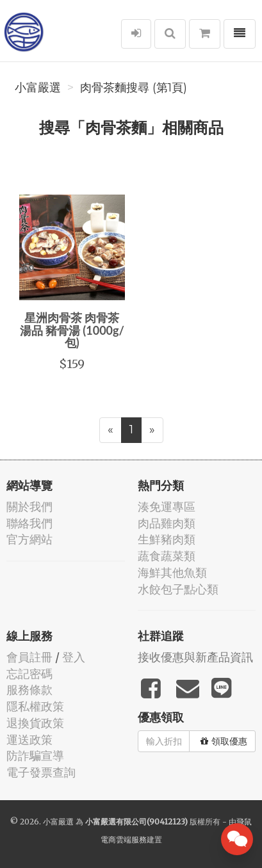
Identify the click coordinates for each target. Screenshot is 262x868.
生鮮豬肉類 (167, 539)
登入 (74, 657)
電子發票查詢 (41, 772)
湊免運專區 (167, 507)
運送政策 (29, 740)
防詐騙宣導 (35, 756)
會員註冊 (29, 657)
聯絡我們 (29, 523)
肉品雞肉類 (167, 523)
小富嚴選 (38, 88)
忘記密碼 (29, 674)
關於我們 (29, 507)
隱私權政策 (35, 706)
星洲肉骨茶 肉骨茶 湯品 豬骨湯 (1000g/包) (72, 330)
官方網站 (29, 539)
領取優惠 (224, 741)
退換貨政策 (35, 723)
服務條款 (29, 690)
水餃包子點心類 (178, 589)
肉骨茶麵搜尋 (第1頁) (134, 88)
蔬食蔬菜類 (167, 556)
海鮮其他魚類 (172, 573)
